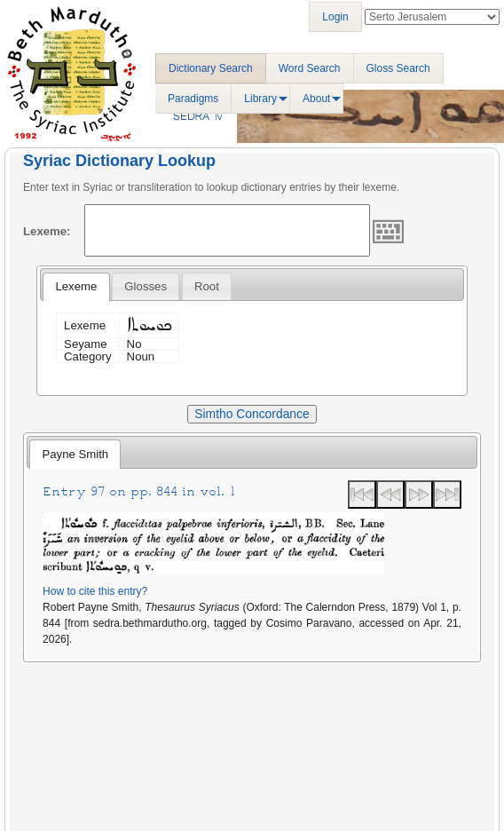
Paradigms (193, 99)
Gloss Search (398, 68)
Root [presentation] (207, 286)
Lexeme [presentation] (76, 286)
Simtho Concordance (252, 414)
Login (335, 17)
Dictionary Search (211, 68)
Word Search (310, 68)
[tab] (76, 287)
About (316, 99)
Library (260, 99)
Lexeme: (47, 231)
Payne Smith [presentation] (75, 454)
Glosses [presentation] (146, 286)
